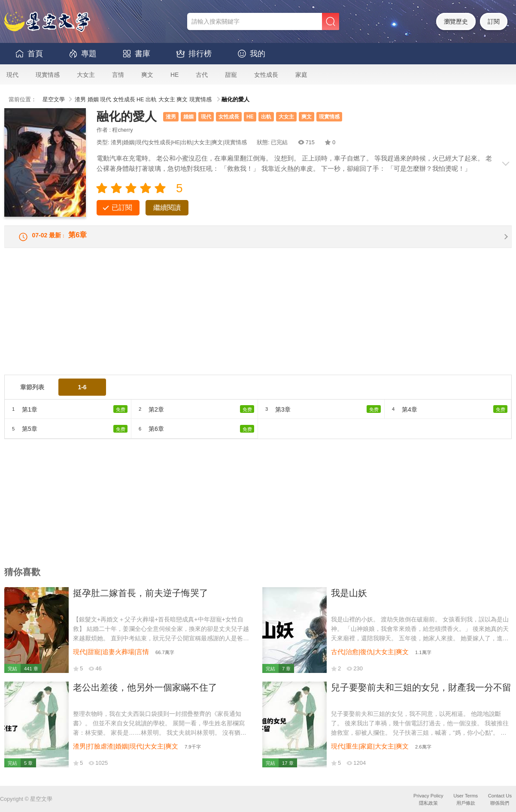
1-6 (82, 393)
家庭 (301, 75)
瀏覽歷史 (456, 21)
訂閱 (494, 21)
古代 (202, 75)
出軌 (151, 100)
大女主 (86, 75)
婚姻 (93, 100)
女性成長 (266, 75)
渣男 (80, 100)
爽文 (147, 75)
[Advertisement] (258, 320)
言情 (118, 75)
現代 (12, 75)
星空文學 (54, 100)
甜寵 (231, 75)
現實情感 (48, 75)
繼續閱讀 (167, 208)
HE (175, 75)
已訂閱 (122, 208)
